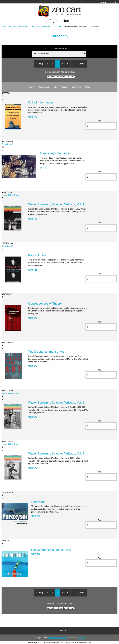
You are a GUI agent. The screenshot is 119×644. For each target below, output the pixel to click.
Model (31, 87)
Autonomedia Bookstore (58, 638)
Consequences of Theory (45, 304)
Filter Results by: (60, 49)
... (73, 64)
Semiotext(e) (7, 144)
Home (103, 2)
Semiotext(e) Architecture (56, 153)
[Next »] (82, 64)
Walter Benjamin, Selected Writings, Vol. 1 (56, 204)
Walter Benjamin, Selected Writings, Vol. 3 (56, 453)
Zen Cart (82, 638)
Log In (114, 2)
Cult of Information (40, 102)
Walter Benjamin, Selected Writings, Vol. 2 (56, 402)
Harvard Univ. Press (10, 195)
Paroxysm (38, 502)
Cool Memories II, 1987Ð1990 (51, 550)
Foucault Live (37, 255)
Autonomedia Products (19, 26)
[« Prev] (39, 64)
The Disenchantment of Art (46, 352)
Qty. (55, 87)
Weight (64, 87)
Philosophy (58, 26)
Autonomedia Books (41, 26)
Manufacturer (44, 87)
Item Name (76, 87)
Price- (88, 87)
